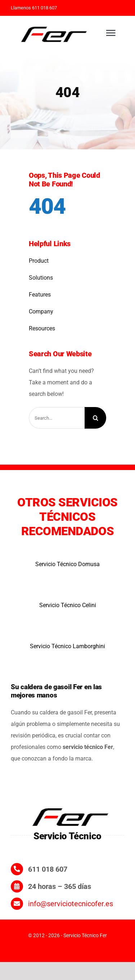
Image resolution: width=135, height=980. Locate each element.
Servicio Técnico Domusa (67, 564)
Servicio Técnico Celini (68, 605)
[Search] (95, 418)
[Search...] (57, 418)
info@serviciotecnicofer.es (71, 904)
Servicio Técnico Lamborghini (67, 646)
